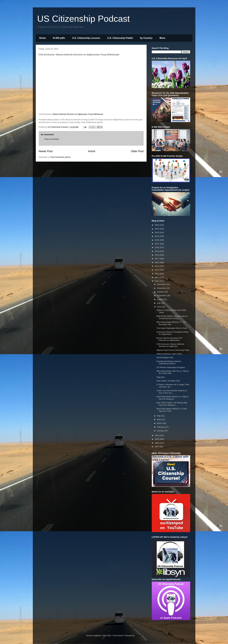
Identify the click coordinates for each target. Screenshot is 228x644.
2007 (157, 447)
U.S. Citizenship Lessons (86, 38)
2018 (157, 255)
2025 (157, 229)
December (162, 284)
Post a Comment (52, 139)
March (160, 423)
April (159, 419)
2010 (157, 435)
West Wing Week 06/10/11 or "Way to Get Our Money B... (173, 398)
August (160, 299)
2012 (157, 277)
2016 (157, 262)
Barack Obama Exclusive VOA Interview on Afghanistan (169, 339)
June (159, 307)
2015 (157, 266)
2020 (157, 247)
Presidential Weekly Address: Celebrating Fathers (169, 363)
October (161, 292)
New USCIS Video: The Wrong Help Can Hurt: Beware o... (172, 404)
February (161, 427)
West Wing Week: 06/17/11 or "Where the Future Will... (173, 372)
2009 (157, 439)
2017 (157, 259)
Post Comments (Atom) (60, 157)
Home (43, 38)
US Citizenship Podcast (84, 19)
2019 (157, 251)
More (162, 38)
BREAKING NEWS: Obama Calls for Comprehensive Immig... (172, 317)
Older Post (137, 151)
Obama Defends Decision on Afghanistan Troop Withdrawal (78, 114)
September (162, 296)
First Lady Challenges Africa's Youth (172, 328)
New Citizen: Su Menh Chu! (168, 381)
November (162, 288)
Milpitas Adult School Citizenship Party (173, 350)
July (159, 303)
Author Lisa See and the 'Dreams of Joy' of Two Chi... (172, 392)
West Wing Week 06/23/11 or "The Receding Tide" (171, 323)
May (159, 416)
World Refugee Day (165, 357)
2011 (157, 281)
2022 (157, 240)
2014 (157, 270)
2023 (157, 236)
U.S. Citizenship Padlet (120, 38)
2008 (157, 443)
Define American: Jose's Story (169, 354)
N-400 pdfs (59, 38)
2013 (157, 274)
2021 (157, 244)
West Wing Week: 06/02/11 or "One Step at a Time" (172, 410)
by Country (146, 38)
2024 (157, 232)
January (161, 431)
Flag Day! (161, 377)
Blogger (138, 636)
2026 (157, 225)
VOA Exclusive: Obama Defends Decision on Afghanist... (170, 345)
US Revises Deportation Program (171, 367)
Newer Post (46, 151)
